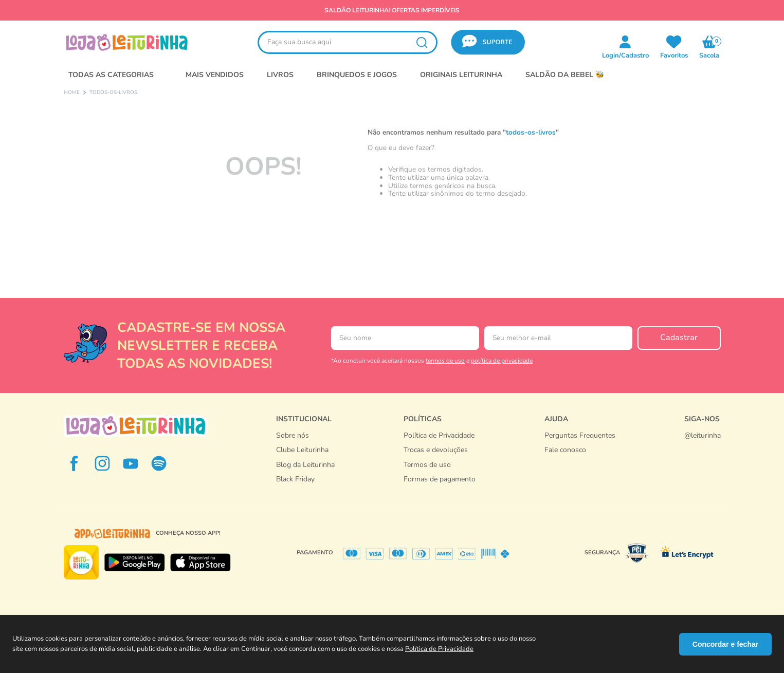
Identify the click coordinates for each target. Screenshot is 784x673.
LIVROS (280, 75)
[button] (488, 42)
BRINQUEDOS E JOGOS (357, 75)
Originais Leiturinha (461, 75)
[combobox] (348, 42)
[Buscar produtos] (422, 42)
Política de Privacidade (439, 649)
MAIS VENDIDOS (215, 75)
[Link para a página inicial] (72, 93)
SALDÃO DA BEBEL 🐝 (565, 75)
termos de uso (445, 361)
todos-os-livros (113, 93)
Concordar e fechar (725, 644)
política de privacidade (502, 361)
